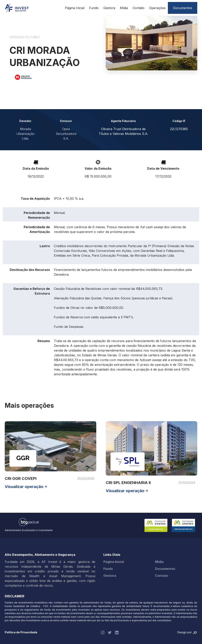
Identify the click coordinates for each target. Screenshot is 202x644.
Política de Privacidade (21, 632)
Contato (138, 8)
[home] (17, 8)
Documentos (165, 569)
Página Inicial (75, 8)
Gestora (109, 8)
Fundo (94, 8)
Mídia (124, 8)
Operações (157, 8)
